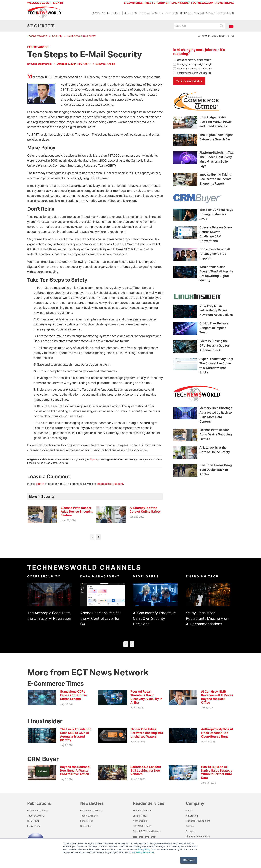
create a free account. (110, 484)
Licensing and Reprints (198, 836)
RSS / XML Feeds (142, 826)
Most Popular (206, 14)
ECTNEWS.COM (203, 3)
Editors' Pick (87, 821)
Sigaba (94, 459)
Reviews (146, 14)
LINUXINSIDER (181, 3)
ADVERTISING (225, 3)
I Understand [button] (189, 860)
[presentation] (92, 537)
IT (121, 14)
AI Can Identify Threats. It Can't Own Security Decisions (154, 618)
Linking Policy (140, 816)
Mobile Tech (131, 14)
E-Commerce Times (38, 811)
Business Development (198, 821)
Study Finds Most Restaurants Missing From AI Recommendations (208, 618)
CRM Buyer (33, 821)
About (189, 811)
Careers (190, 826)
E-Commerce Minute (91, 811)
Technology (188, 14)
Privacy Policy (144, 849)
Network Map (140, 821)
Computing (98, 14)
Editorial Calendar (142, 811)
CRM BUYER (161, 3)
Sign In (58, 3)
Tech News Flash (89, 816)
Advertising (192, 816)
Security (158, 14)
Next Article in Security (81, 36)
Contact (190, 831)
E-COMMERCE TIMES (138, 3)
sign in (40, 484)
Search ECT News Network (147, 831)
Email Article (105, 64)
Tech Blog (172, 14)
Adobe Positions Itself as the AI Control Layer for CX (101, 618)
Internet (113, 14)
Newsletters (226, 14)
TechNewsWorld (37, 36)
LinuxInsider (34, 826)
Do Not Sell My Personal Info (142, 852)
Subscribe (86, 826)
